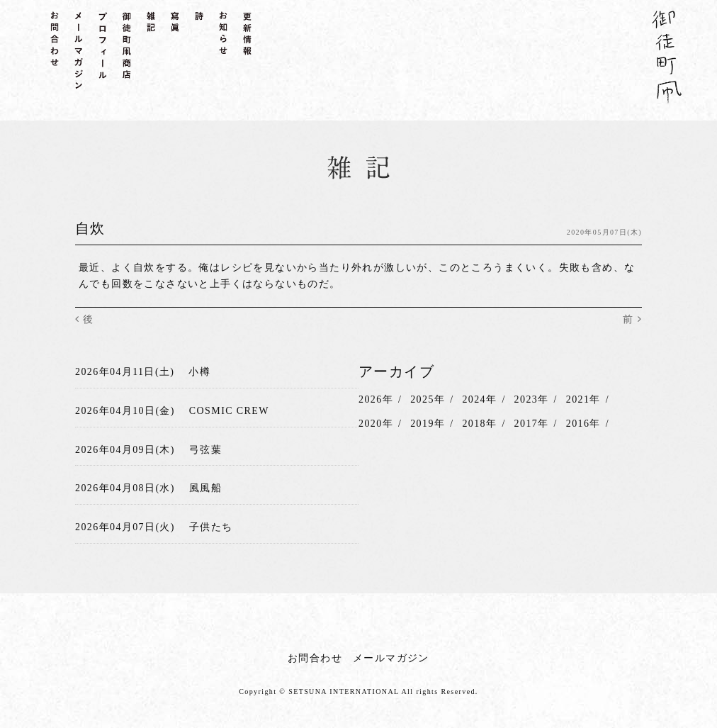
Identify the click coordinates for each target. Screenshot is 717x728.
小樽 (199, 372)
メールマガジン (391, 658)
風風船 (205, 488)
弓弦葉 (205, 450)
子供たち (211, 527)
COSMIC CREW (229, 411)
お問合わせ (315, 658)
